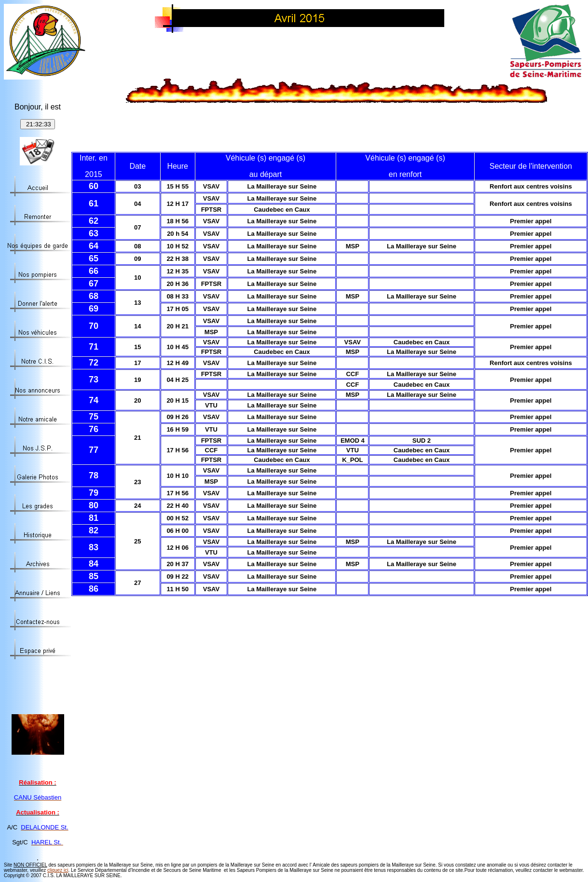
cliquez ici (58, 870)
